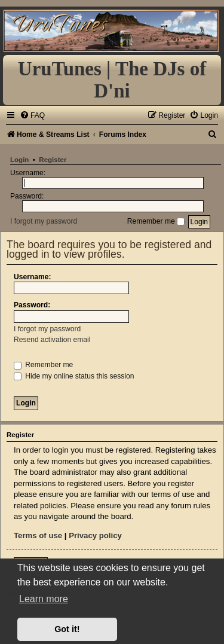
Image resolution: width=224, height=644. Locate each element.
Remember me (156, 221)
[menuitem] (32, 115)
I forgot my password (44, 221)
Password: (32, 305)
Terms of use (38, 535)
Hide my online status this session (74, 376)
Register (53, 160)
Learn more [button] (44, 599)
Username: (33, 277)
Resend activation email (52, 340)
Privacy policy (95, 535)
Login (19, 160)
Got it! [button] (67, 629)
